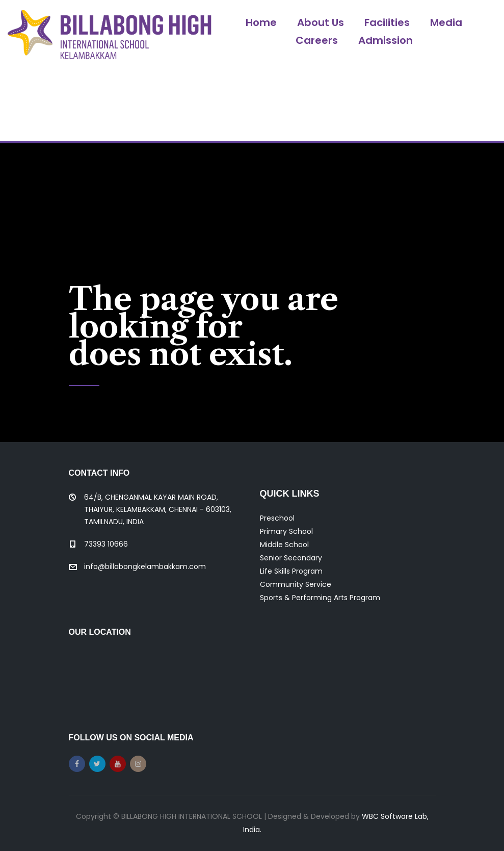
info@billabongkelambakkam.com (145, 566)
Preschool (277, 518)
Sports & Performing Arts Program (320, 598)
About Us (321, 22)
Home (261, 22)
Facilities (387, 22)
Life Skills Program (291, 571)
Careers (317, 40)
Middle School (284, 545)
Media (446, 22)
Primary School (286, 531)
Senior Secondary (291, 558)
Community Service (296, 584)
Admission (386, 40)
